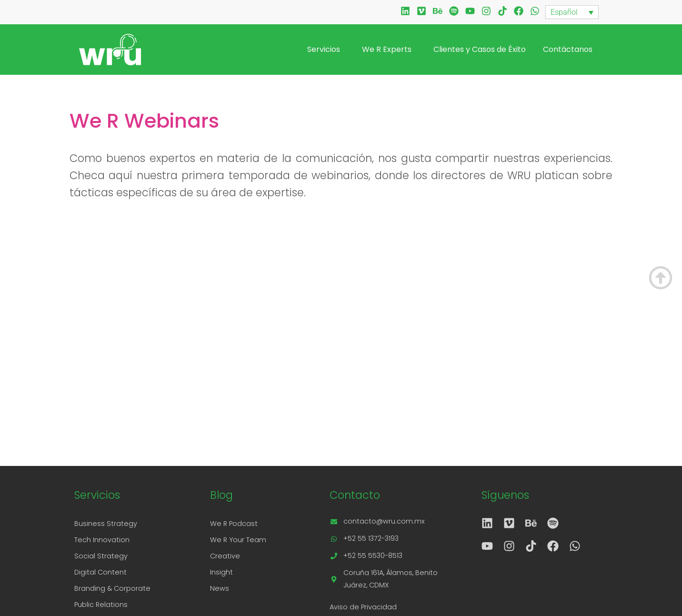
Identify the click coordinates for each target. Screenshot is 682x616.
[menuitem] (572, 12)
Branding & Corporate (112, 588)
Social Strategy (101, 556)
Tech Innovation (102, 540)
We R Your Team (238, 540)
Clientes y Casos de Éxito (480, 49)
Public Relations (101, 605)
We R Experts (389, 49)
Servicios (326, 49)
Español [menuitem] (564, 12)
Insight (221, 572)
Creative (225, 556)
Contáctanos (568, 49)
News (220, 588)
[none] (572, 12)
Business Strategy (106, 524)
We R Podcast (234, 524)
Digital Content (100, 572)
